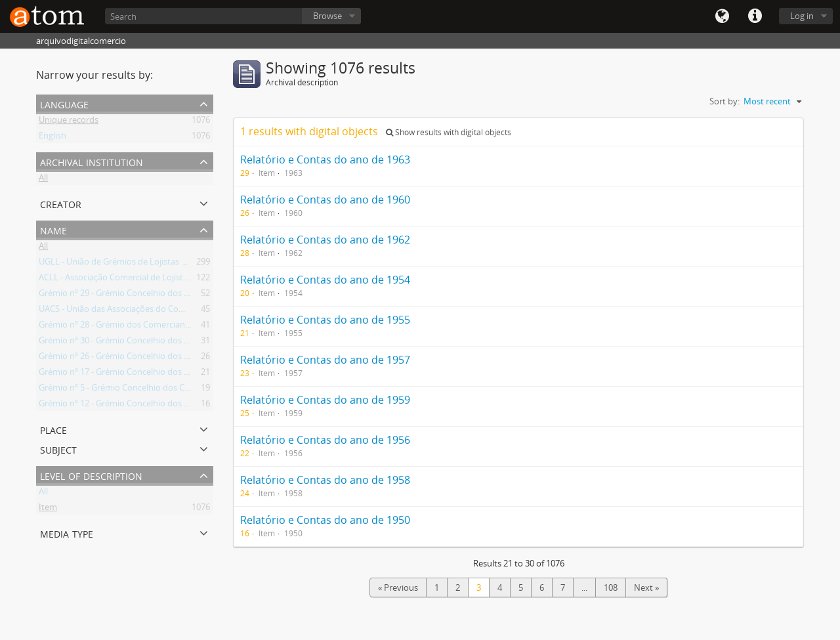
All (43, 180)
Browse (327, 16)
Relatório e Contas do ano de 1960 (325, 200)
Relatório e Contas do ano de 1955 (325, 320)
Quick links (755, 16)
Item (48, 509)
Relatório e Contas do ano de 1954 (325, 280)
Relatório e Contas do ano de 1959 (325, 400)
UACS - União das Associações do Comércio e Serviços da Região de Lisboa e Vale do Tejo (210, 311)
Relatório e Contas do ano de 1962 (325, 240)
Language (722, 16)
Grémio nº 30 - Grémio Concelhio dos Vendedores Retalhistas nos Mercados (186, 343)
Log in (802, 16)
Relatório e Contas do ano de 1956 (325, 440)
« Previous (398, 587)
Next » (646, 587)
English (52, 138)
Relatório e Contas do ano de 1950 (325, 520)
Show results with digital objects (449, 132)
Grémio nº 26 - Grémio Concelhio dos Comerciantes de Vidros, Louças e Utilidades (197, 358)
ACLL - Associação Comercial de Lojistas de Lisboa (135, 280)
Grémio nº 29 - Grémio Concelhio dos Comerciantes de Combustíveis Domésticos (196, 295)
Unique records (69, 122)
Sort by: (724, 101)
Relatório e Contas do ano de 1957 (325, 360)
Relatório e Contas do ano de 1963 (325, 160)
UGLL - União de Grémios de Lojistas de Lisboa (129, 264)
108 (611, 587)
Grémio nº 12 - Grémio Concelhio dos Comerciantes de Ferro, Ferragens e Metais (194, 406)
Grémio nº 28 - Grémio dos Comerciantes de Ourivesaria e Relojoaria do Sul (184, 327)
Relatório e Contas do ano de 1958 (325, 480)
